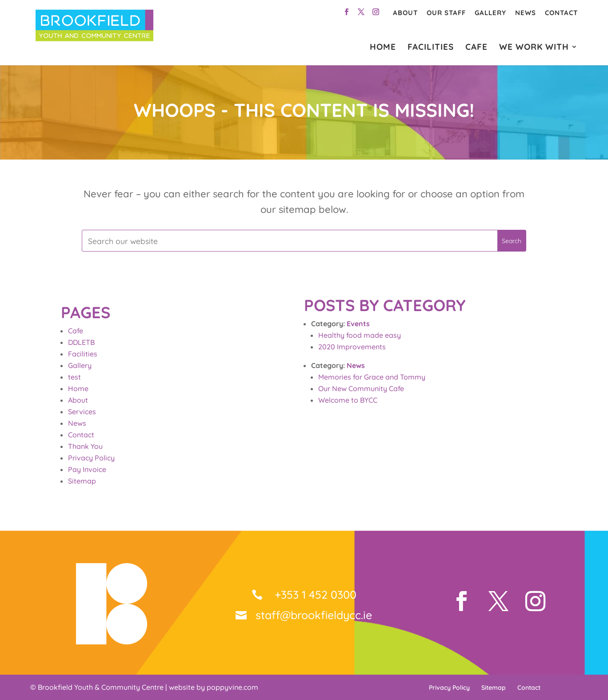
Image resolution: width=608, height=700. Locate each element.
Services (82, 412)
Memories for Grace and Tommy (372, 377)
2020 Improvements (352, 347)
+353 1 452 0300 (314, 594)
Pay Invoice (87, 469)
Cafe (76, 331)
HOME (383, 48)
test (74, 377)
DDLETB (81, 342)
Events (358, 324)
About (405, 13)
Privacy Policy (91, 458)
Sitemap (82, 481)
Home (78, 388)
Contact (561, 13)
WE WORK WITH (534, 48)
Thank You (85, 446)
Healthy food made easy (360, 335)
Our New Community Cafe (361, 388)
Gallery (490, 13)
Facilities (83, 354)
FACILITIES (431, 48)
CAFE (476, 48)
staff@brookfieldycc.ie (314, 615)
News (526, 13)
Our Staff (446, 13)
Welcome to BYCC (348, 400)
